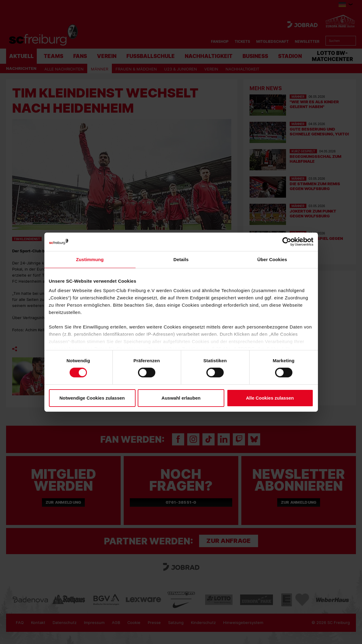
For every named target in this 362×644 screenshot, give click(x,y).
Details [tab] (181, 259)
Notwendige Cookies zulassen (92, 398)
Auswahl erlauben (181, 398)
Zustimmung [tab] (90, 259)
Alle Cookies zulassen (270, 398)
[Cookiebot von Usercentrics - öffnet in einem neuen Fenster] (287, 242)
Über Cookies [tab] (272, 259)
